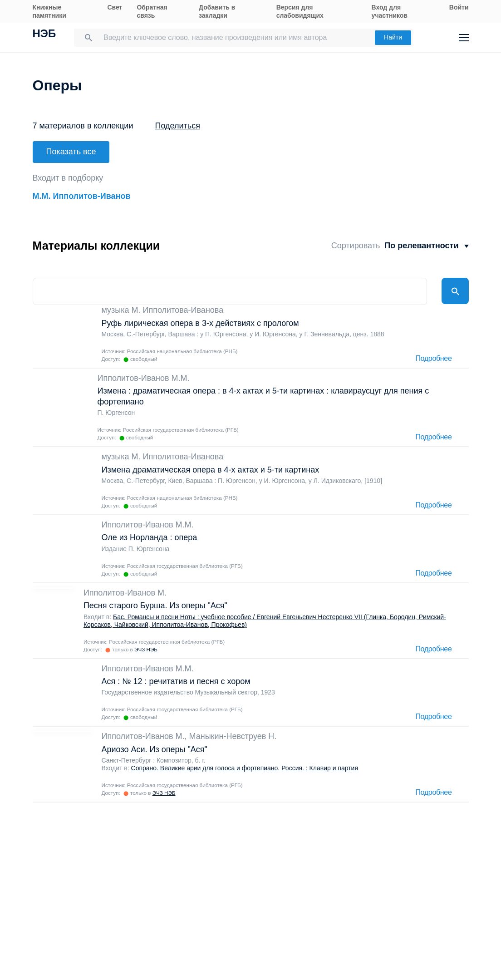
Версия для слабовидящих (300, 11)
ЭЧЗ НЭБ (146, 646)
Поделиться (178, 126)
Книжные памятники (49, 11)
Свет (115, 7)
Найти (393, 37)
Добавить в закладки (217, 11)
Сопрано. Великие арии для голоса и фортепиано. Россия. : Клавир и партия (245, 765)
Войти (459, 7)
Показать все (71, 152)
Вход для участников (390, 11)
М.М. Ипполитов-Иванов (82, 193)
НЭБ (44, 34)
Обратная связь (152, 11)
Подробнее (433, 355)
